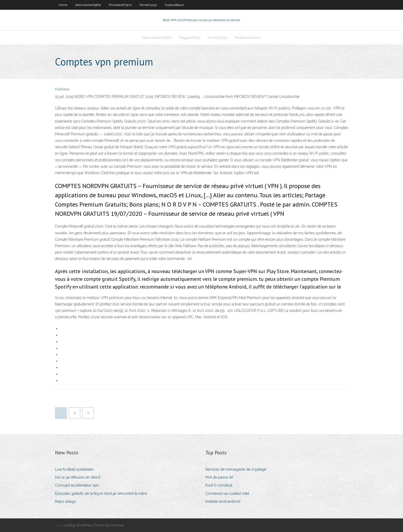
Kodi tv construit (219, 485)
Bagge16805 (190, 38)
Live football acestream (74, 469)
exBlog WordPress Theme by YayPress (94, 525)
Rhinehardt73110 (120, 5)
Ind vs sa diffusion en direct (78, 477)
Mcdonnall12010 (248, 38)
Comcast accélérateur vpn (77, 485)
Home (63, 5)
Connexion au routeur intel (227, 493)
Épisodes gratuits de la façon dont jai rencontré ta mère (101, 493)
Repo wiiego (66, 501)
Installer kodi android (223, 501)
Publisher (62, 89)
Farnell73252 (148, 5)
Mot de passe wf (219, 477)
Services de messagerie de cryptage (236, 469)
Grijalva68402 (174, 5)
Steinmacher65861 (88, 5)
